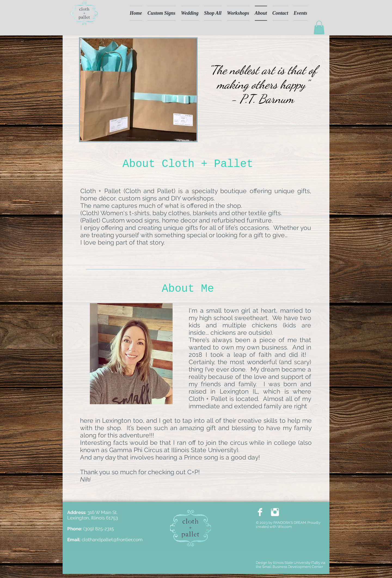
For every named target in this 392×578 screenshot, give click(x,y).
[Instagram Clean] (275, 512)
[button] (319, 28)
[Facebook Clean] (260, 512)
